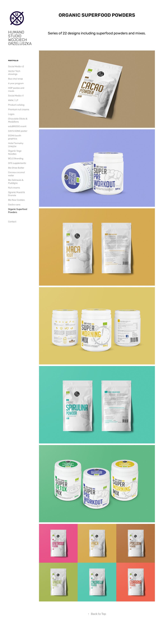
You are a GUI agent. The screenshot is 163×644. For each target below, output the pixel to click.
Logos (11, 114)
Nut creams (14, 188)
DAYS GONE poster (18, 131)
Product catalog (16, 105)
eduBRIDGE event (17, 126)
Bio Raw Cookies (16, 200)
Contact (12, 222)
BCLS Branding (16, 159)
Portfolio (13, 61)
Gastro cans (14, 205)
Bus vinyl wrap (15, 79)
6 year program (16, 83)
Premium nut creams (19, 110)
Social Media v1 (16, 96)
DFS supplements (17, 163)
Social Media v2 (16, 67)
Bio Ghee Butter (16, 168)
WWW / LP (13, 100)
